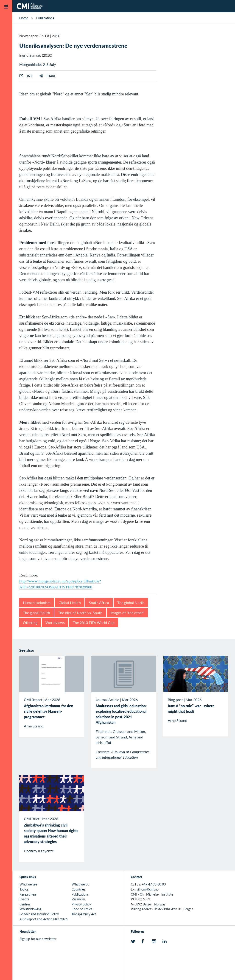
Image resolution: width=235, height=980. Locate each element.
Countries (78, 889)
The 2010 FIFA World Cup (94, 622)
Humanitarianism (37, 603)
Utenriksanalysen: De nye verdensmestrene (73, 45)
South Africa (99, 603)
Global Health (70, 603)
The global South (36, 613)
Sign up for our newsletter (38, 939)
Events (24, 899)
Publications (45, 18)
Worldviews (55, 622)
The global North (131, 603)
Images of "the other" (127, 613)
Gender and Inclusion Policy (39, 914)
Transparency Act (84, 914)
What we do (80, 884)
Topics (24, 889)
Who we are (28, 884)
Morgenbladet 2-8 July (38, 64)
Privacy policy (81, 904)
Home (24, 18)
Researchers (28, 894)
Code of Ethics (82, 909)
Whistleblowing (30, 909)
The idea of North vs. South (80, 613)
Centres (25, 904)
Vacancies (78, 899)
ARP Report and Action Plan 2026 (43, 919)
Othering (30, 622)
